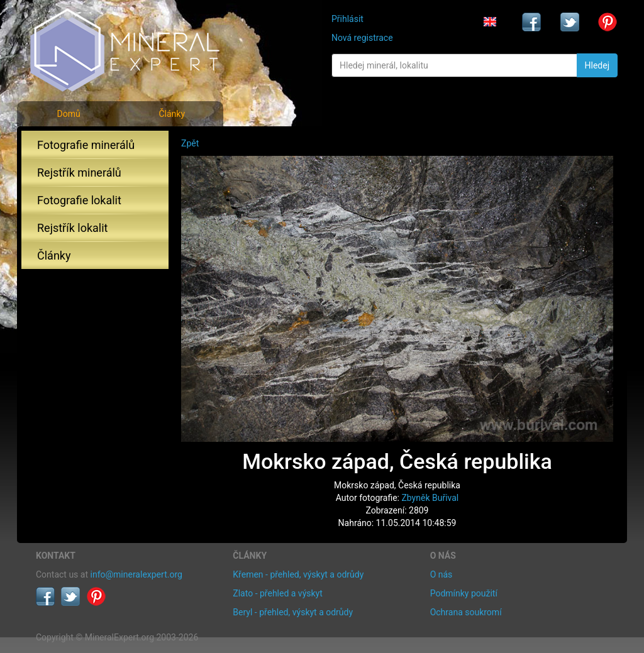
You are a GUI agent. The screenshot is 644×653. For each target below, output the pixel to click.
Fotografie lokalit (79, 200)
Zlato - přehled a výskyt (277, 593)
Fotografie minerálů (86, 145)
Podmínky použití (464, 593)
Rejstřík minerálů (79, 173)
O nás (441, 574)
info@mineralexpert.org (136, 574)
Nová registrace (362, 38)
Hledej (597, 65)
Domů (68, 114)
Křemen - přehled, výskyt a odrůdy (298, 574)
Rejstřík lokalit (72, 228)
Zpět (190, 143)
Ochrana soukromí (466, 612)
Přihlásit (347, 19)
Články (172, 114)
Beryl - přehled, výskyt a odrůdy (293, 612)
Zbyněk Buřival (430, 498)
